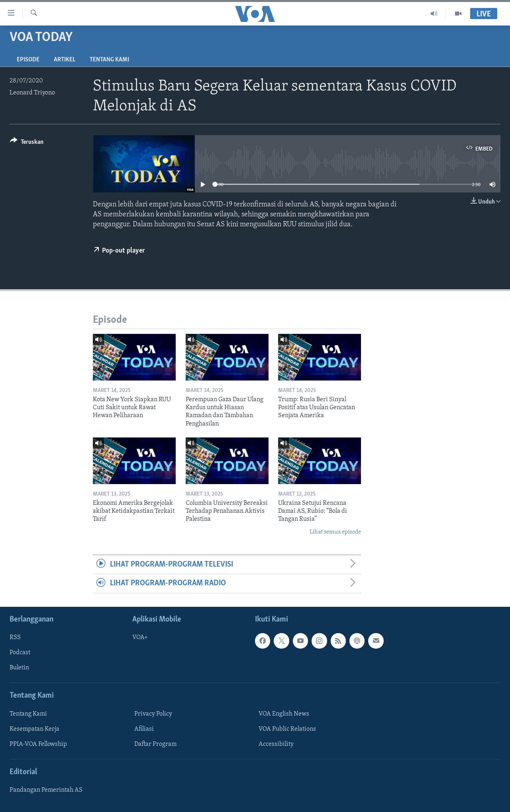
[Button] (27, 143)
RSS (15, 637)
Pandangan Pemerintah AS (46, 790)
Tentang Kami (109, 60)
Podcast (20, 653)
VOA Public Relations (287, 729)
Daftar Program (155, 744)
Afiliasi (144, 729)
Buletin (19, 668)
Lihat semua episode (335, 532)
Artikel (65, 60)
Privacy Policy (153, 714)
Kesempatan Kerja (34, 729)
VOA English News (284, 714)
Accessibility (276, 744)
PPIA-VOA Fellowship (38, 744)
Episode (28, 60)
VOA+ (140, 637)
